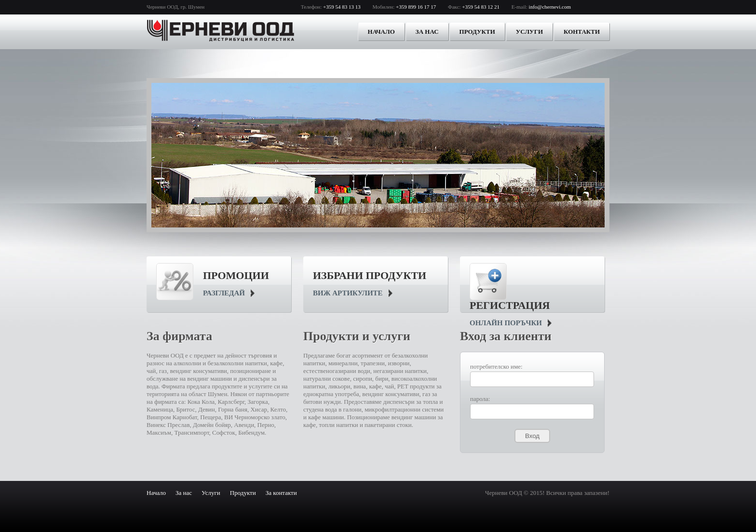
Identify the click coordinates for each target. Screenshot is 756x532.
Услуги (529, 32)
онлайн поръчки (506, 323)
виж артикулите (348, 293)
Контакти (582, 32)
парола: (480, 399)
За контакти (281, 493)
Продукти (477, 32)
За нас (427, 32)
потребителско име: (496, 366)
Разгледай (224, 293)
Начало (381, 32)
